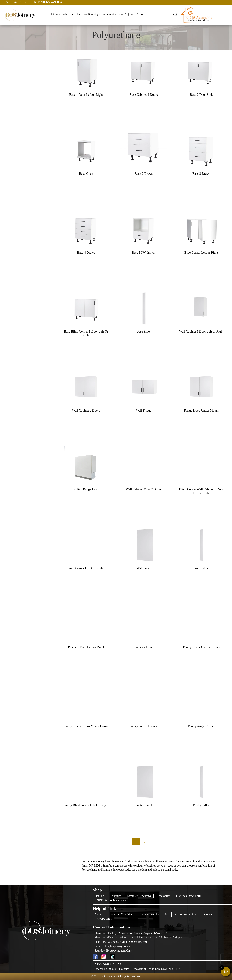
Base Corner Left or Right (201, 253)
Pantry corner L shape (144, 726)
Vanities (116, 896)
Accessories (109, 14)
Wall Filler (201, 568)
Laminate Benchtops (88, 14)
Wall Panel (144, 568)
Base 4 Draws (86, 253)
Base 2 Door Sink (201, 95)
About (98, 914)
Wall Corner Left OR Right (86, 568)
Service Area (104, 919)
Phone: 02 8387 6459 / (108, 942)
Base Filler (144, 331)
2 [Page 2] (145, 842)
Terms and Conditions (121, 914)
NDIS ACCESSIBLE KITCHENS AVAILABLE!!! (61, 2)
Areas (140, 14)
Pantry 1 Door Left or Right (86, 647)
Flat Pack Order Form (189, 896)
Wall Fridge (144, 410)
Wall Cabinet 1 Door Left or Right (201, 331)
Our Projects (126, 14)
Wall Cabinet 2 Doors (86, 410)
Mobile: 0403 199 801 (134, 942)
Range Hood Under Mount (201, 410)
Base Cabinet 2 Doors (144, 95)
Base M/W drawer (144, 253)
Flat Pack (100, 896)
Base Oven (86, 174)
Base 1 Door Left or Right (86, 95)
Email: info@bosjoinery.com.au (113, 946)
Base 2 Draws (144, 174)
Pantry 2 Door (144, 647)
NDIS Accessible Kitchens (112, 900)
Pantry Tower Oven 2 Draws (201, 647)
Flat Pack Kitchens (60, 14)
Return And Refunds (187, 914)
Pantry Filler (201, 805)
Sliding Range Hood (86, 489)
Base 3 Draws (201, 174)
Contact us (210, 914)
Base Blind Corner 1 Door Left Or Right (86, 333)
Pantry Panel (144, 805)
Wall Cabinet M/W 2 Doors (144, 489)
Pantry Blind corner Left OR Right (86, 805)
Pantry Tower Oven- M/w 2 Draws (86, 726)
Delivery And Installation (154, 914)
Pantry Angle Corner (201, 726)
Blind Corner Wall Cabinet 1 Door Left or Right (201, 491)
